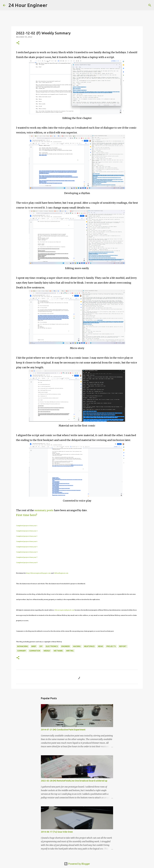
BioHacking (23, 646)
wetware (58, 651)
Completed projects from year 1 (27, 526)
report (123, 646)
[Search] (52, 5)
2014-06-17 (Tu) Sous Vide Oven (57, 832)
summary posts (44, 510)
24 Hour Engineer (28, 5)
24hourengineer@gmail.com (64, 610)
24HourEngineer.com (61, 573)
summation (35, 651)
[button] (18, 43)
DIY (41, 646)
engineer (65, 646)
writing (70, 651)
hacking (77, 646)
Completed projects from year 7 (27, 557)
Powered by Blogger (77, 864)
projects (111, 646)
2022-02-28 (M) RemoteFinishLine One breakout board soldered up (74, 781)
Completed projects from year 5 (27, 547)
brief (34, 646)
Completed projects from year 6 (27, 552)
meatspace (89, 646)
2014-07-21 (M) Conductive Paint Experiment (63, 730)
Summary (22, 651)
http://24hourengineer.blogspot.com (38, 573)
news (101, 646)
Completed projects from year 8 (27, 563)
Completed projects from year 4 (27, 541)
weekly (47, 651)
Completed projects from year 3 (27, 536)
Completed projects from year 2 (27, 531)
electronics (52, 646)
